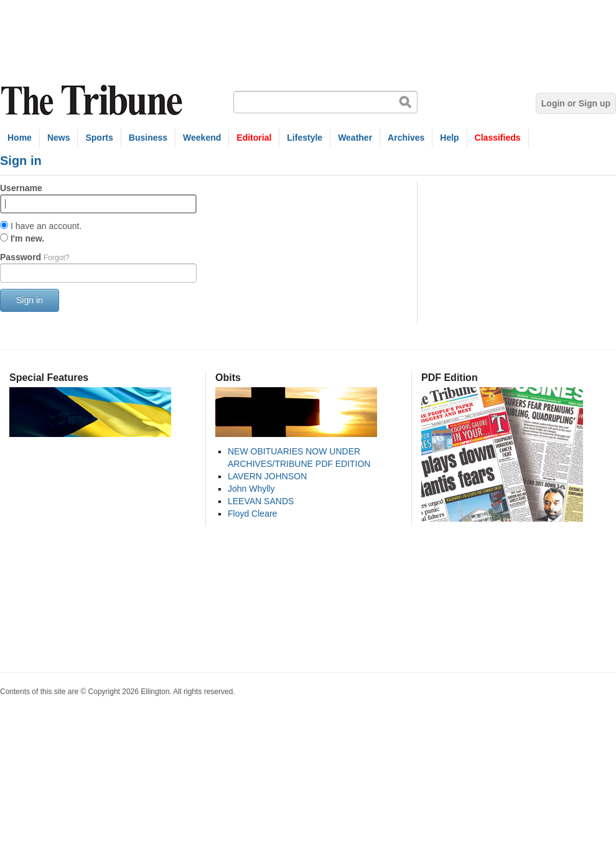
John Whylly (251, 489)
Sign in (30, 300)
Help (449, 138)
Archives (406, 138)
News (59, 138)
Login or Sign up (576, 103)
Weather (355, 138)
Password (35, 257)
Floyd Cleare (252, 514)
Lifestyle (305, 138)
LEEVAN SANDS (261, 501)
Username (21, 188)
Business (148, 138)
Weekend (202, 138)
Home (20, 138)
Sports (99, 138)
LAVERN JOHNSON (267, 476)
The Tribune (93, 101)
